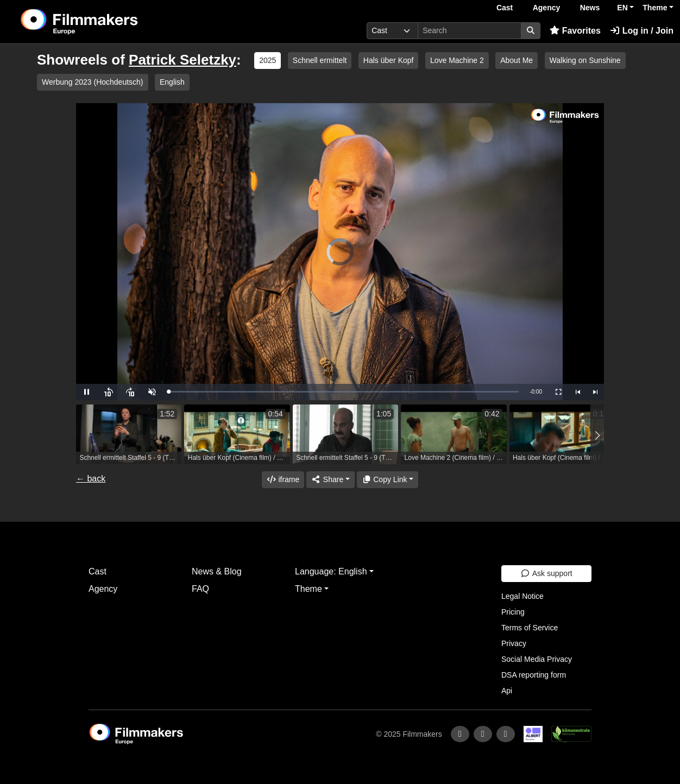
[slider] (344, 392)
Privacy (514, 643)
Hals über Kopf (389, 60)
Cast (505, 8)
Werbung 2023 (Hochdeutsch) (93, 82)
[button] (597, 436)
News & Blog (217, 571)
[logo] (106, 22)
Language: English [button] (331, 571)
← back (91, 479)
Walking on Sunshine (585, 60)
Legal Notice (522, 596)
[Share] (330, 480)
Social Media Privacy (537, 659)
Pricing (513, 612)
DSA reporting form (534, 675)
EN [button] (622, 8)
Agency (547, 8)
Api (507, 691)
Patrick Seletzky (182, 60)
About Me (517, 60)
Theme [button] (655, 8)
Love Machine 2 (457, 60)
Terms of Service (530, 628)
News (590, 8)
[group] (129, 434)
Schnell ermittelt (320, 60)
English (172, 82)
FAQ (200, 589)
